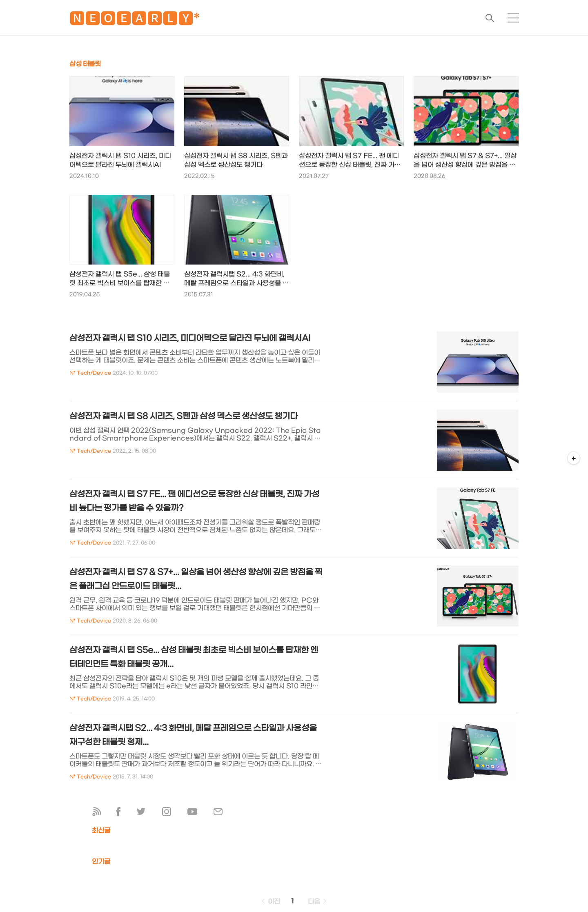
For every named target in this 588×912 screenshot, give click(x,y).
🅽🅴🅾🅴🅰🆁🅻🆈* (135, 20)
